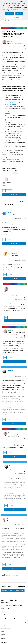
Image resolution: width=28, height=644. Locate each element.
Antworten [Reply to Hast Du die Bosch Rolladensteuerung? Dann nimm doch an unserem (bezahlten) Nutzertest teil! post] (14, 195)
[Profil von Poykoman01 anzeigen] (12, 253)
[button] (10, 14)
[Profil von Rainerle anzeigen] (10, 371)
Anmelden (3, 615)
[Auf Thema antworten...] (16, 575)
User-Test (15, 173)
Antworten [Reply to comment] (14, 244)
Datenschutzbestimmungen (6, 629)
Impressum (3, 623)
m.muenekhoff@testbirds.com (11, 160)
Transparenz (3, 634)
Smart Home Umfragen (7, 21)
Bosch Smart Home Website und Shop (12, 605)
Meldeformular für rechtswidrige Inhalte (13, 590)
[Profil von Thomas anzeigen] (10, 41)
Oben (25, 623)
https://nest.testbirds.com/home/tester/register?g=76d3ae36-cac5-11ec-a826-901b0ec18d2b (15, 103)
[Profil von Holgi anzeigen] (9, 213)
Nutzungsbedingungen (5, 626)
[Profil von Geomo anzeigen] (9, 519)
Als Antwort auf (14, 257)
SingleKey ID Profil (6, 609)
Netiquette (3, 632)
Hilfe (2, 612)
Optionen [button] (26, 21)
